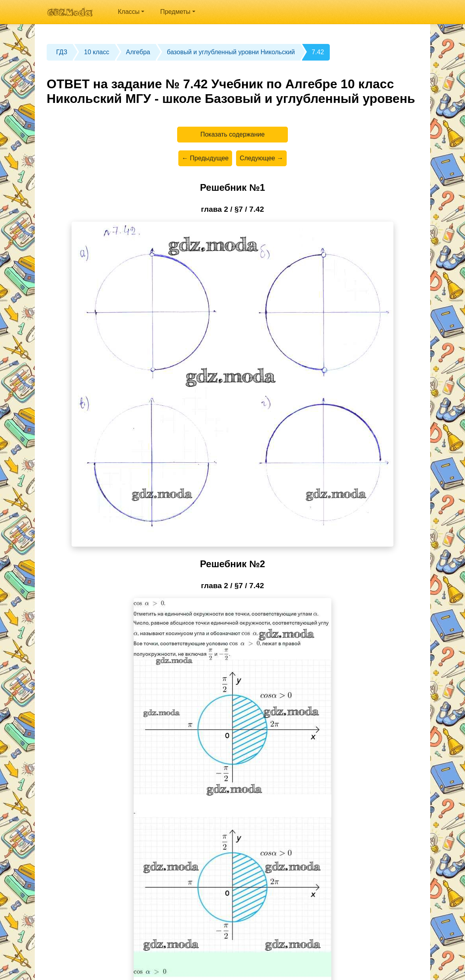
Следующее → (261, 158)
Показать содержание (233, 134)
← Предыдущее (205, 158)
